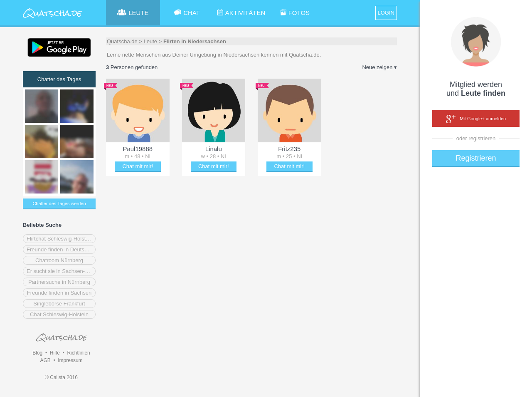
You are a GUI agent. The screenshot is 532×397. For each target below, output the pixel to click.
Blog (37, 353)
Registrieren (476, 158)
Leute (151, 41)
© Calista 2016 (61, 377)
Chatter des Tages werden (59, 203)
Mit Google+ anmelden (476, 119)
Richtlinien (78, 353)
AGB (45, 360)
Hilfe (55, 353)
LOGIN (386, 13)
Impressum (70, 360)
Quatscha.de (122, 41)
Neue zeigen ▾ (379, 67)
